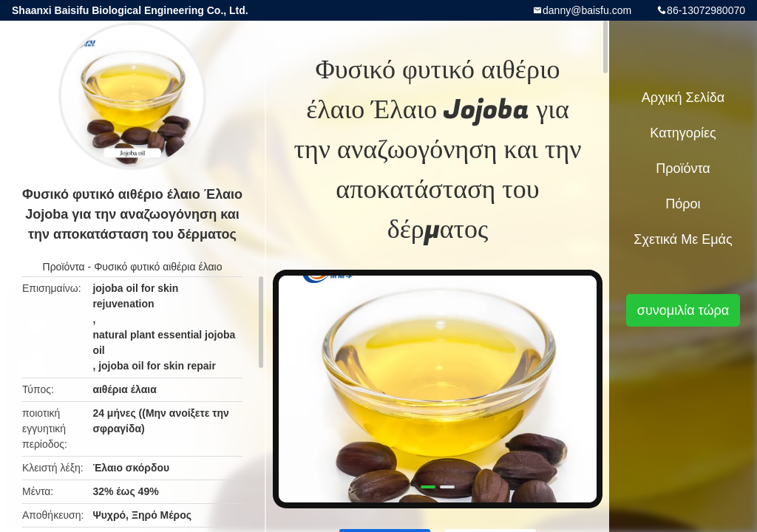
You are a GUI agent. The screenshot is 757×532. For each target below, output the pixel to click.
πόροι (683, 204)
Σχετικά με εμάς (683, 239)
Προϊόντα (64, 267)
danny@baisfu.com (587, 10)
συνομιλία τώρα (683, 310)
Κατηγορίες (683, 133)
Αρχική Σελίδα (683, 98)
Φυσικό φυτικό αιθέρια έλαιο (158, 267)
